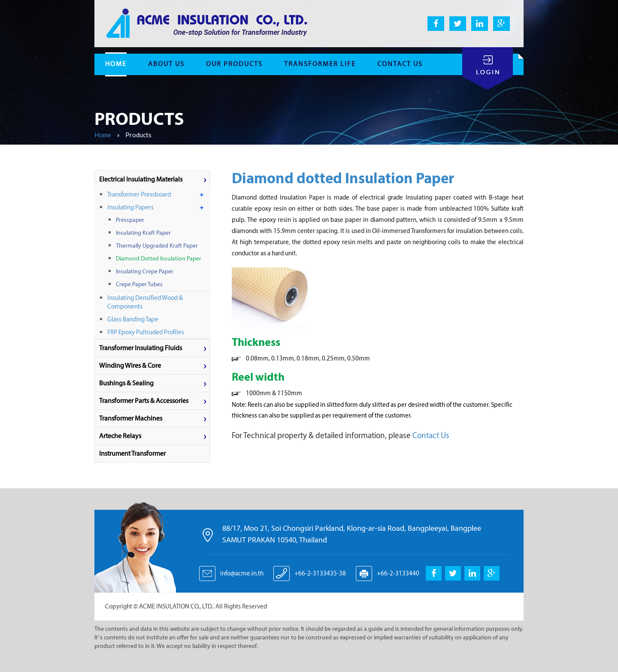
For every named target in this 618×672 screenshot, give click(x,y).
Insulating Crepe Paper (145, 271)
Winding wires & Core (130, 365)
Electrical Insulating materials (141, 179)
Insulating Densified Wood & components (145, 302)
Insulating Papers (130, 207)
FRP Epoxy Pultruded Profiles (146, 332)
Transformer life (320, 64)
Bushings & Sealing (126, 383)
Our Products (234, 64)
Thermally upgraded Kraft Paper (157, 246)
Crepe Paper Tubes (139, 284)
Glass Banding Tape (133, 319)
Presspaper (130, 220)
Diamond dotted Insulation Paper (159, 259)
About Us (166, 64)
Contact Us (430, 435)
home (116, 64)
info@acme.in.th (242, 573)
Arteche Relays (120, 436)
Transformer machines (131, 418)
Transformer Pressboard (139, 194)
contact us (400, 64)
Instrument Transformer (132, 453)
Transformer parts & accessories (144, 401)
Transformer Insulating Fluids (141, 348)
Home (103, 135)
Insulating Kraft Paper (143, 233)
